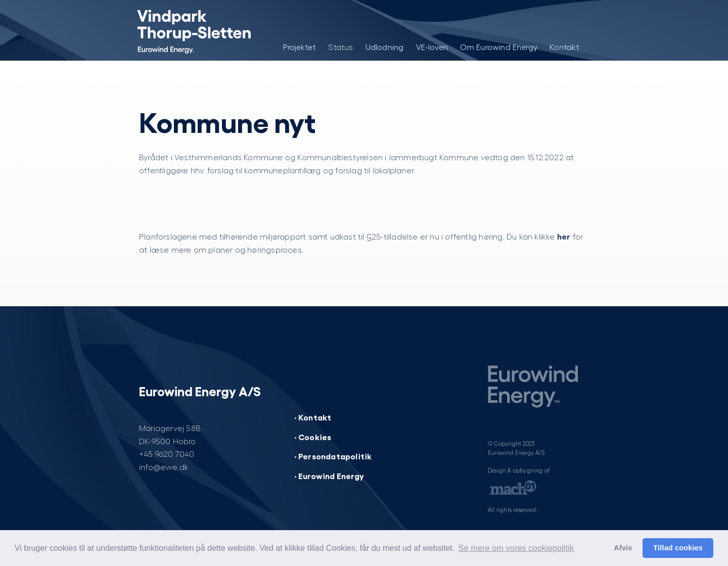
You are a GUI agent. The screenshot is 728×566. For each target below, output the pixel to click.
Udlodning (385, 47)
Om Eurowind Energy (499, 47)
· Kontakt (313, 417)
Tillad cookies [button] (678, 548)
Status (340, 47)
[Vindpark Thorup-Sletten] (186, 30)
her (564, 236)
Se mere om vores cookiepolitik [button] (516, 548)
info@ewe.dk (164, 467)
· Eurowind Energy (329, 476)
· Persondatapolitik (333, 456)
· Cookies (313, 437)
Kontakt (564, 47)
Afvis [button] (623, 548)
